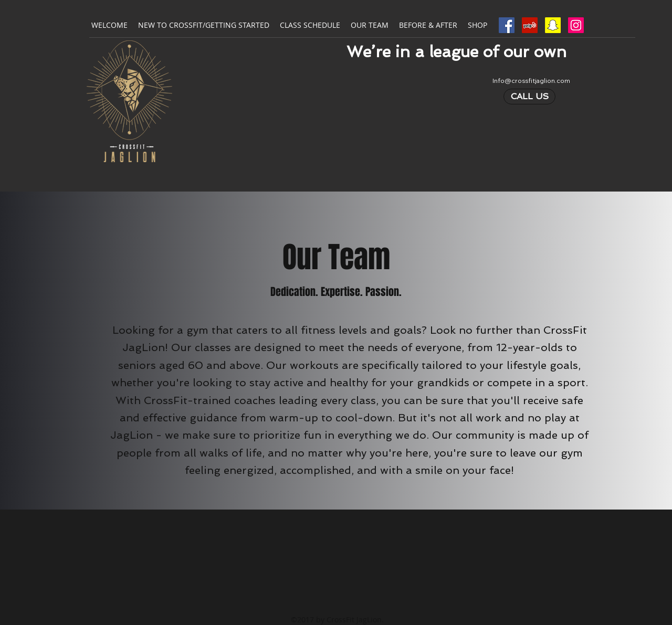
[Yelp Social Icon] (530, 25)
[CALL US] (529, 97)
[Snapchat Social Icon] (553, 25)
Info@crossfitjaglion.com (531, 81)
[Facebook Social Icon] (507, 25)
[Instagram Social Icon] (576, 25)
